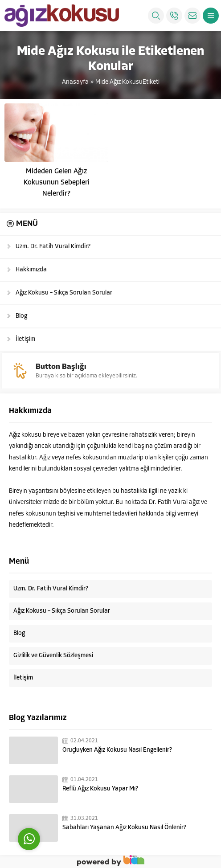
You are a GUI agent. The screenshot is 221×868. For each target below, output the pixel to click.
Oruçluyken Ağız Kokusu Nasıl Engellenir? (117, 750)
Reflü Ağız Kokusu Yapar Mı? (100, 789)
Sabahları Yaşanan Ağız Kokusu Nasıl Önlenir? (124, 828)
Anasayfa (75, 82)
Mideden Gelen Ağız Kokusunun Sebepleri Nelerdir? (57, 183)
